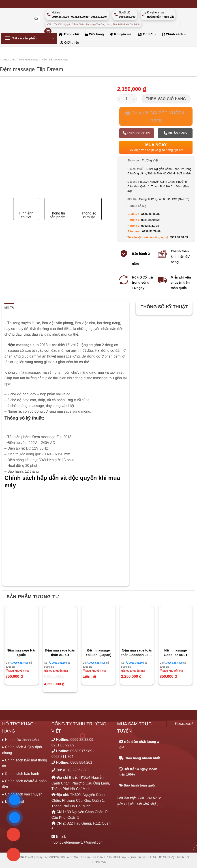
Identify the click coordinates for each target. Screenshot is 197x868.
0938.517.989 (81, 751)
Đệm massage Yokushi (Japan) (99, 653)
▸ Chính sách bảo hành (21, 774)
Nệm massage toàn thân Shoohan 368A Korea (137, 653)
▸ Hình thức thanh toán (20, 740)
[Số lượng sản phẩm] (126, 99)
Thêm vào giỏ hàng (166, 99)
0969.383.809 (19, 663)
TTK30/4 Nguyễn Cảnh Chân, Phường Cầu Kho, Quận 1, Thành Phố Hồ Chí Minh (158, 186)
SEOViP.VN (99, 862)
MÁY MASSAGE (28, 60)
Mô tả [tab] (9, 308)
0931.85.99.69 (150, 220)
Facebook (184, 723)
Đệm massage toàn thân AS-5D (60, 653)
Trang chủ (7, 60)
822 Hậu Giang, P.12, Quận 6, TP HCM (158, 199)
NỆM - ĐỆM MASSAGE (55, 60)
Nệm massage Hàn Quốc (21, 653)
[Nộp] (36, 19)
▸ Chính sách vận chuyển (22, 794)
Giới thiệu (70, 43)
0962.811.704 (150, 226)
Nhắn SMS (175, 133)
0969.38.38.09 (137, 133)
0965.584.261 (81, 762)
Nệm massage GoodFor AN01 (176, 653)
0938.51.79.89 (151, 231)
